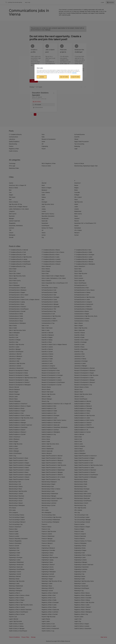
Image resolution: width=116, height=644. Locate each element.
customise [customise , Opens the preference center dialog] (42, 77)
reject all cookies (64, 77)
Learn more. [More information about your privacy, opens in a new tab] (74, 73)
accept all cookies (75, 77)
